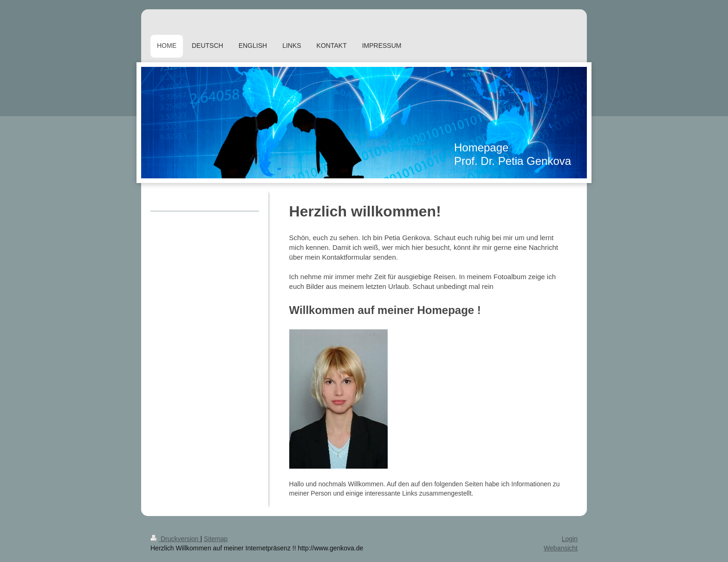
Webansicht (561, 548)
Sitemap (216, 539)
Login (570, 539)
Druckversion (175, 539)
